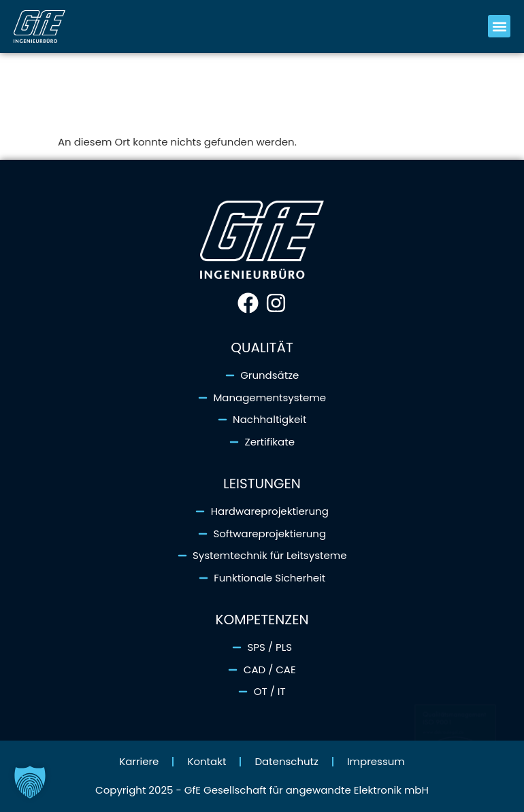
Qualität (262, 348)
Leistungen (262, 484)
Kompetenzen (262, 620)
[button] (499, 26)
